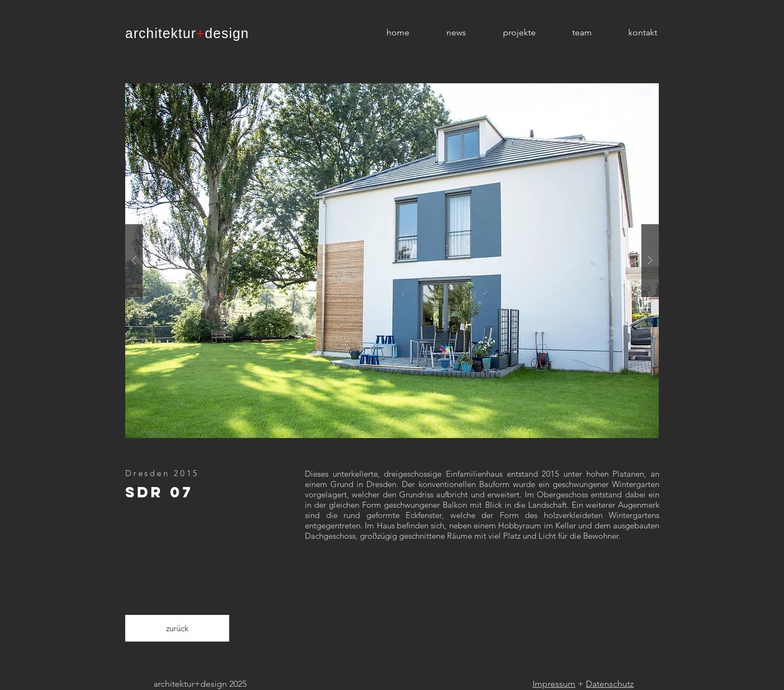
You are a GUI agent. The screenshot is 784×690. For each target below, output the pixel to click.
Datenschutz (610, 684)
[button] (392, 261)
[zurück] (177, 628)
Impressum (554, 684)
